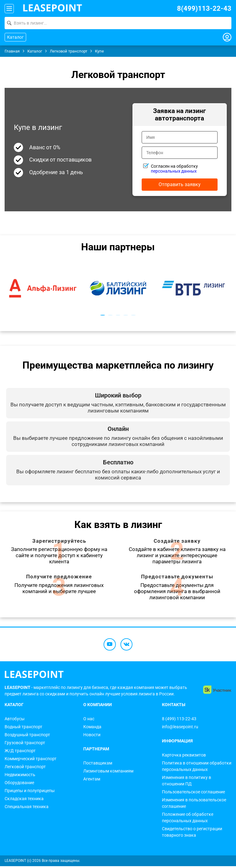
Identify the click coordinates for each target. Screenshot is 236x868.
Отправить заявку (179, 185)
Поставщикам (98, 765)
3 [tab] (118, 315)
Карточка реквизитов (184, 757)
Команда (92, 729)
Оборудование (19, 784)
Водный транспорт (24, 729)
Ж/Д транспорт (20, 753)
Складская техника (24, 800)
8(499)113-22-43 (204, 8)
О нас (89, 721)
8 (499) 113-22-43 (179, 721)
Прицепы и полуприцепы (30, 792)
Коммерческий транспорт (31, 760)
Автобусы (15, 721)
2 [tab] (110, 315)
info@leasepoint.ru (180, 729)
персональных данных (174, 171)
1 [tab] (103, 315)
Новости (92, 737)
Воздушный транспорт (27, 737)
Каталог (15, 37)
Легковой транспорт (25, 768)
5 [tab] (134, 315)
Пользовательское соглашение (193, 794)
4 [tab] (126, 315)
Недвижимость (20, 776)
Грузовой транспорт (25, 745)
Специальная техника (27, 808)
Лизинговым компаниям (108, 773)
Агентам (92, 781)
